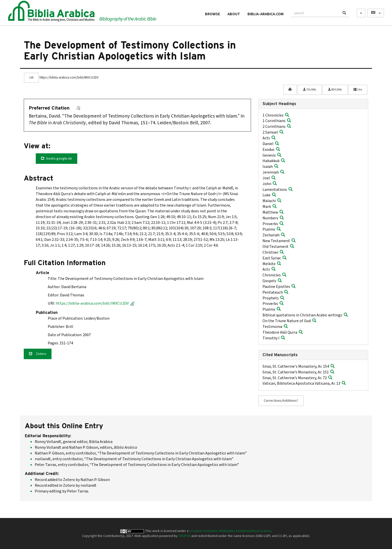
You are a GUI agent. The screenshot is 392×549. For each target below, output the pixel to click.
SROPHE (184, 536)
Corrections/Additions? (281, 401)
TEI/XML (310, 90)
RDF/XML (335, 90)
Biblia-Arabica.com (265, 14)
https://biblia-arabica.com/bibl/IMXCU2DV (95, 303)
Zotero (38, 354)
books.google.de (56, 159)
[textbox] (315, 13)
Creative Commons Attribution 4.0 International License (230, 531)
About (234, 14)
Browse (212, 14)
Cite (358, 90)
